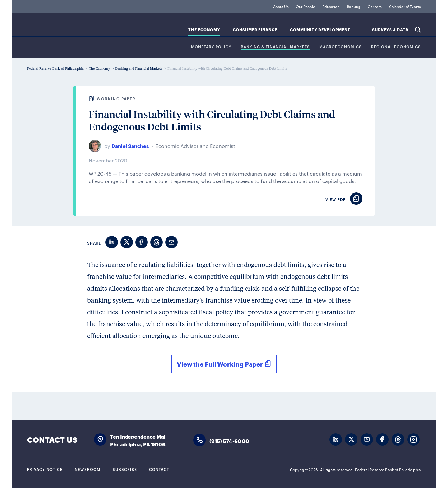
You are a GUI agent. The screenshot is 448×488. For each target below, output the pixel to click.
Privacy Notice (45, 469)
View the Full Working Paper (220, 364)
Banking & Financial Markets (275, 47)
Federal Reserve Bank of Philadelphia (78, 28)
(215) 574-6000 (229, 441)
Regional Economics (396, 47)
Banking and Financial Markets (139, 68)
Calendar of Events (405, 6)
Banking (354, 6)
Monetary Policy (211, 47)
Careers (375, 6)
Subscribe (125, 469)
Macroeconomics (341, 47)
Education (331, 6)
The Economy (204, 30)
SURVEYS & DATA (390, 30)
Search (418, 30)
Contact (159, 469)
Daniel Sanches (130, 145)
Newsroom (88, 469)
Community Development (320, 30)
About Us (281, 6)
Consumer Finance (255, 30)
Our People (305, 6)
